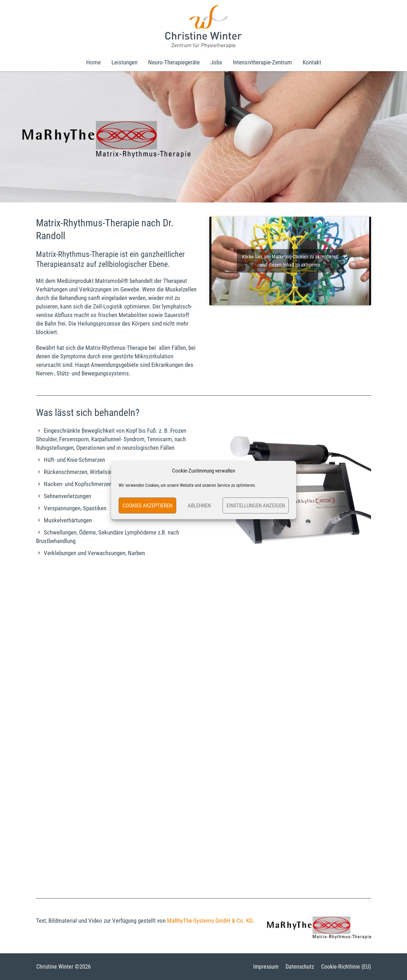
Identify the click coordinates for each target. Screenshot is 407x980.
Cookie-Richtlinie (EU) (346, 967)
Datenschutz (300, 967)
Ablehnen (199, 506)
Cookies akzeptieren (147, 506)
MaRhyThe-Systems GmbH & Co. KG (210, 921)
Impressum (266, 967)
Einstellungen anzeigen (256, 506)
